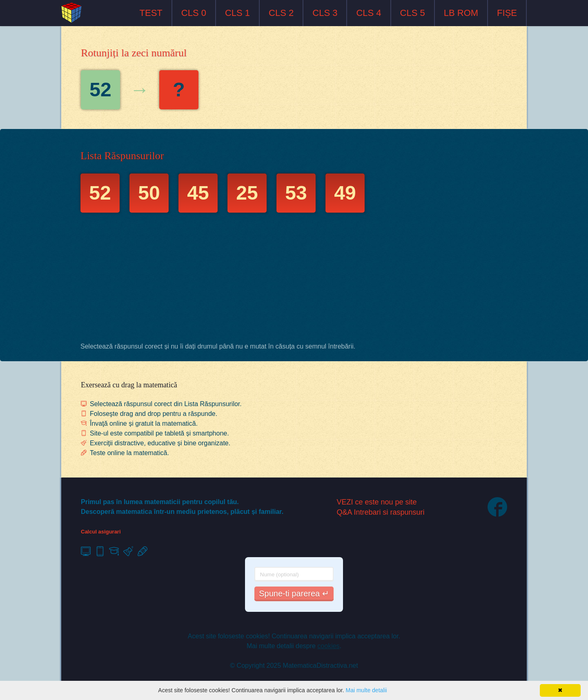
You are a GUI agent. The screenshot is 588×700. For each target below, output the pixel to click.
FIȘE (507, 13)
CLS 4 (369, 13)
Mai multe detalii (366, 690)
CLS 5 (413, 13)
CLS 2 (281, 13)
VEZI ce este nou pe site (377, 502)
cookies (328, 646)
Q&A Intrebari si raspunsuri (381, 512)
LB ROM (461, 13)
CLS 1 (237, 13)
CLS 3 (325, 13)
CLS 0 (194, 13)
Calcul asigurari (101, 532)
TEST (151, 13)
